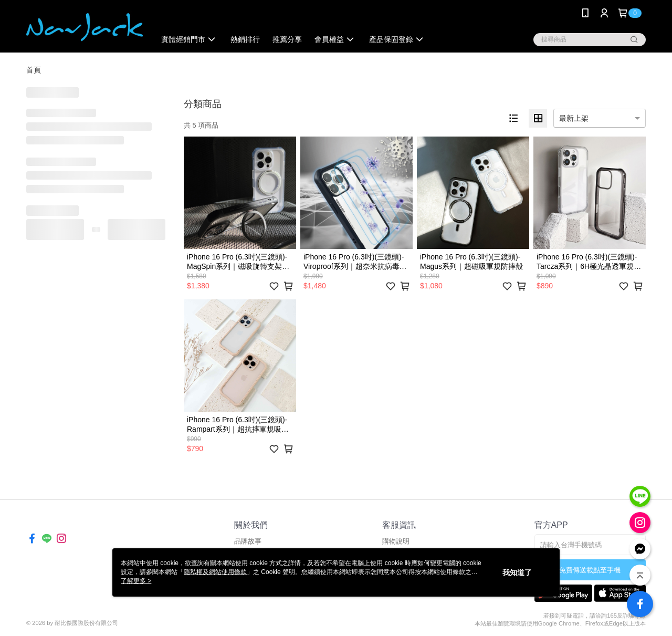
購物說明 (396, 541)
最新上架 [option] (574, 118)
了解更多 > (136, 581)
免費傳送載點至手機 (590, 570)
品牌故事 (248, 541)
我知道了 (517, 572)
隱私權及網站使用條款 (215, 572)
